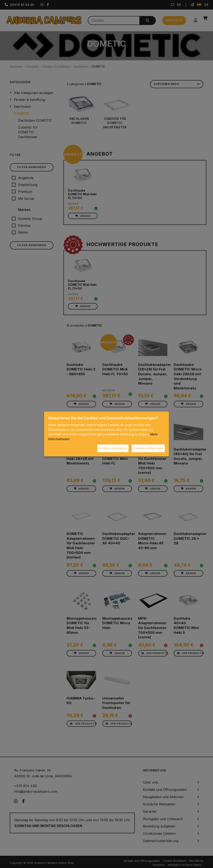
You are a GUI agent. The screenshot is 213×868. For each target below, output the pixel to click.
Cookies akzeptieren (113, 448)
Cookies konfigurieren (148, 448)
